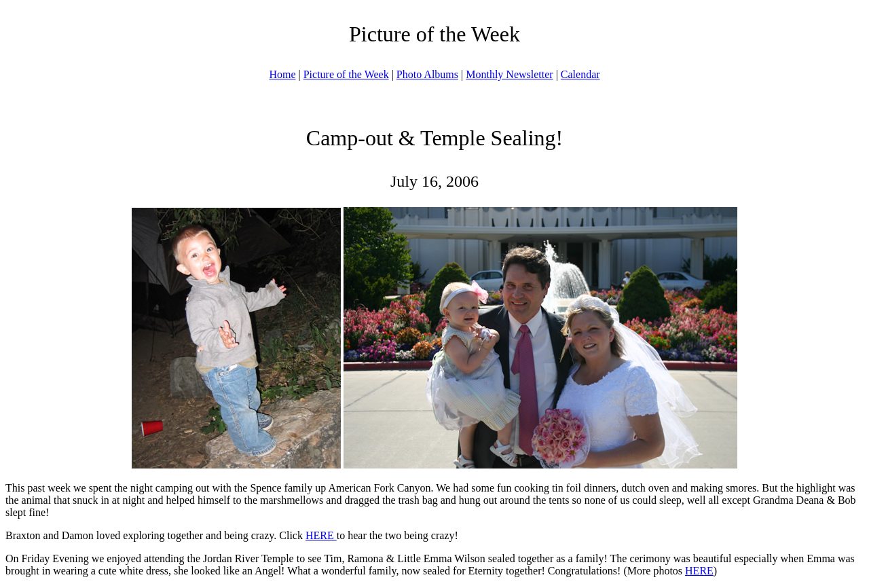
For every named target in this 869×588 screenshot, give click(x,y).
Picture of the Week (346, 74)
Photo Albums (427, 74)
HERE (321, 535)
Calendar (580, 74)
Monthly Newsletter (509, 74)
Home (282, 74)
